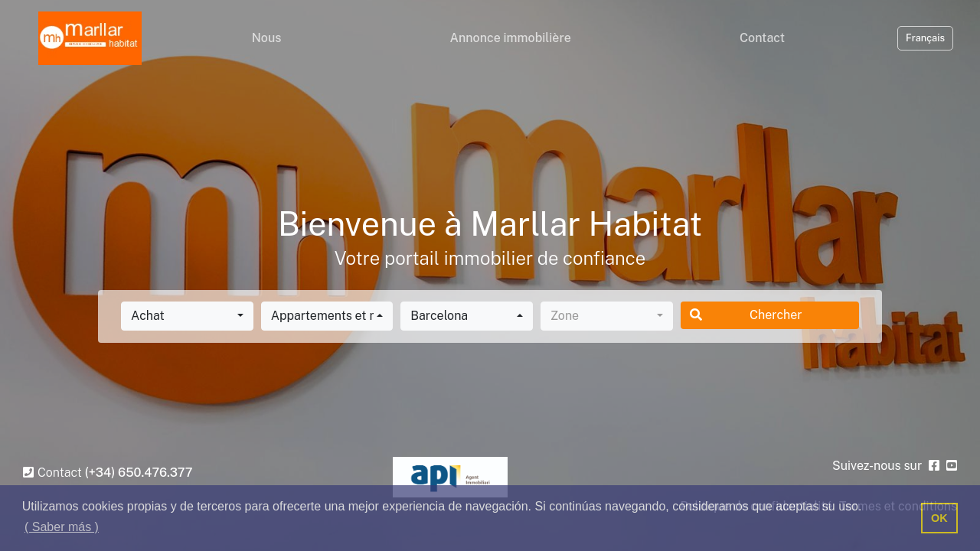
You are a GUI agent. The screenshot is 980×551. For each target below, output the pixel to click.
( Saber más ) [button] (62, 527)
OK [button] (939, 518)
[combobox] (187, 316)
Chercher (746, 315)
